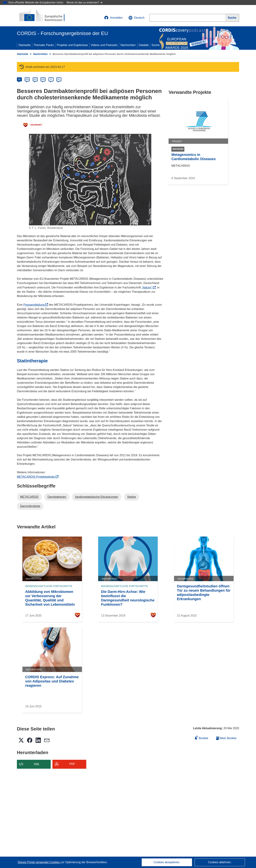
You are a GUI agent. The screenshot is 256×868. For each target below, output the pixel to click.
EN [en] (27, 79)
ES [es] (35, 79)
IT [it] (51, 79)
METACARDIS (29, 497)
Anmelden (113, 18)
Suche (155, 45)
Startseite (25, 45)
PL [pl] (59, 79)
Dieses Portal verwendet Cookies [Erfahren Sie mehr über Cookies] (39, 862)
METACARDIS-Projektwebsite (38, 477)
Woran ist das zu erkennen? (85, 2)
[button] (136, 18)
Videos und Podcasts (104, 45)
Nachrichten (128, 45)
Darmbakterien (57, 497)
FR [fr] (43, 79)
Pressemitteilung (36, 305)
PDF (72, 764)
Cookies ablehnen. (220, 862)
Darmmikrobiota (30, 506)
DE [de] (19, 79)
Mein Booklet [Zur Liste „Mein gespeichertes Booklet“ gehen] (226, 738)
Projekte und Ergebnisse (72, 45)
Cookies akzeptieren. (167, 862)
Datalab (144, 45)
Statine (132, 497)
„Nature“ (149, 287)
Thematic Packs (44, 45)
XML (37, 764)
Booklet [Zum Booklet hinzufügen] (202, 738)
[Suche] (232, 18)
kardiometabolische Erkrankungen (97, 497)
